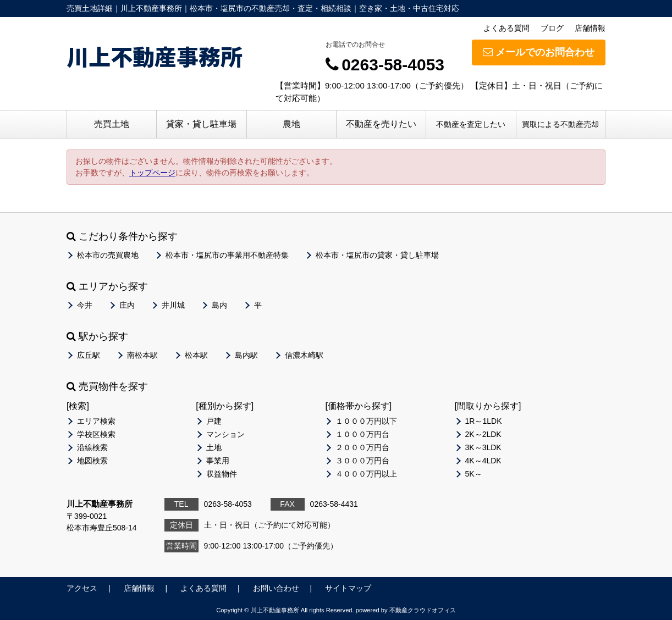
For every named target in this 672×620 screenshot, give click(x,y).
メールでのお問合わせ (539, 52)
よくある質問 (506, 28)
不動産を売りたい (381, 124)
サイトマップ (348, 588)
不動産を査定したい (471, 124)
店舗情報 (590, 28)
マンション (225, 434)
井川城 (173, 305)
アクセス (82, 588)
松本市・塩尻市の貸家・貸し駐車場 (377, 255)
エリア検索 (96, 421)
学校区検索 (96, 434)
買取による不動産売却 (560, 124)
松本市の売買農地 (108, 255)
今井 (85, 305)
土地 (214, 447)
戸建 (214, 421)
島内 (219, 305)
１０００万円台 (362, 434)
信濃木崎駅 (304, 355)
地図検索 (92, 461)
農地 (291, 124)
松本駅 (196, 355)
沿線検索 (92, 447)
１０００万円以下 (366, 421)
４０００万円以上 (366, 474)
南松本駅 (142, 355)
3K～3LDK (483, 447)
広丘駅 (89, 355)
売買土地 (112, 124)
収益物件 (222, 474)
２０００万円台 (362, 447)
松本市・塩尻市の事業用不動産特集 (227, 255)
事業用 (218, 461)
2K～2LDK (483, 434)
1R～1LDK (484, 421)
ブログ (552, 28)
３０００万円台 (362, 461)
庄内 (127, 305)
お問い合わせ (276, 588)
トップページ (152, 173)
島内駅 (246, 355)
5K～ (474, 474)
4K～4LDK (483, 461)
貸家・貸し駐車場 (201, 124)
